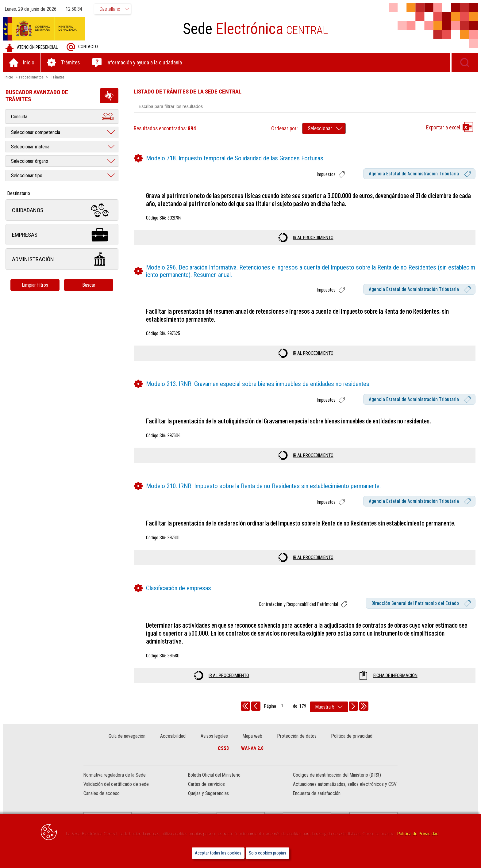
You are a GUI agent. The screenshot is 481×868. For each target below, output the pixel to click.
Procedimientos (31, 77)
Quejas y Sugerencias (208, 793)
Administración (62, 259)
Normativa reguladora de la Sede (115, 775)
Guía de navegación (127, 736)
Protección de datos (297, 736)
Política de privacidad (352, 736)
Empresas (62, 234)
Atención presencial (31, 47)
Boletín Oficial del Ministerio (214, 775)
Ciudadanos (62, 210)
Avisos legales (214, 736)
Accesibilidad (173, 736)
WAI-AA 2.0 (252, 748)
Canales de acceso (102, 793)
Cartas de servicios (206, 784)
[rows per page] (329, 707)
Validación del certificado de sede (116, 784)
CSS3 (223, 748)
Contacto (82, 47)
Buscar (89, 285)
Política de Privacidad (418, 834)
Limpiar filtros (35, 285)
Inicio (9, 77)
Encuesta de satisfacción (317, 793)
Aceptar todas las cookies (218, 853)
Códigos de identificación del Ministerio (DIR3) (337, 775)
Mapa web (252, 736)
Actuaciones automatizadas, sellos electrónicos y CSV (345, 784)
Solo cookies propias (267, 853)
